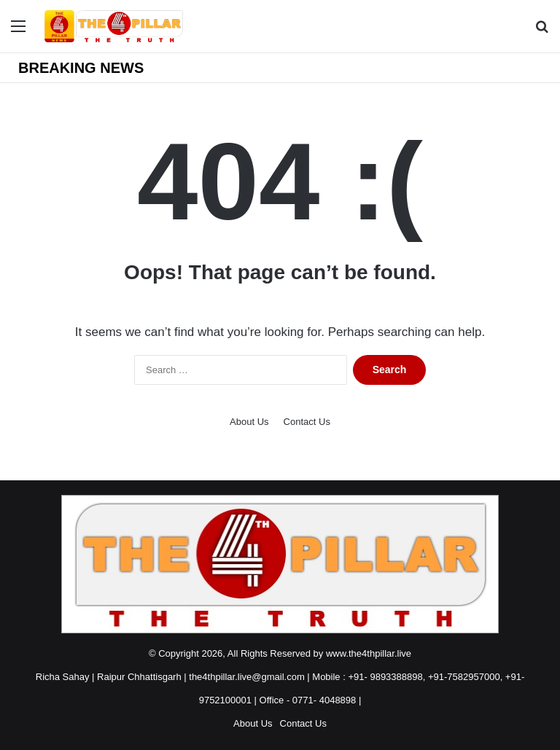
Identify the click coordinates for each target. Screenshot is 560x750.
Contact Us (307, 422)
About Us (249, 422)
